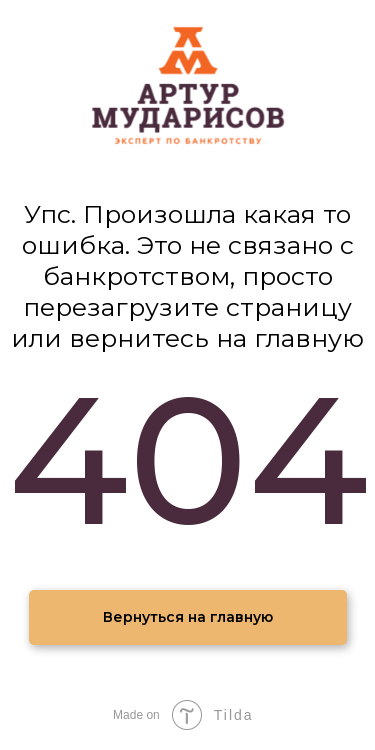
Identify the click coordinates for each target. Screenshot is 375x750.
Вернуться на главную (188, 617)
